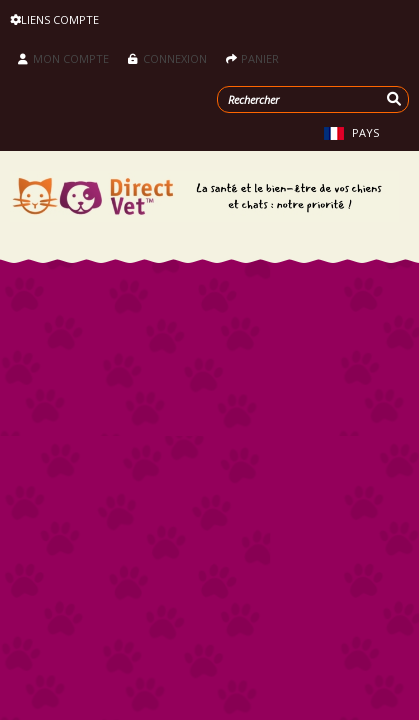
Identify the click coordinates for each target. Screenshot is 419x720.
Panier (252, 58)
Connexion (169, 58)
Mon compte (63, 58)
